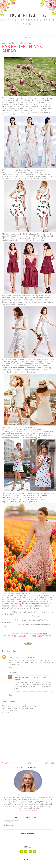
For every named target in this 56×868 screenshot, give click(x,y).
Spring (40, 637)
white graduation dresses (13, 368)
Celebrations (39, 636)
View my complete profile (28, 811)
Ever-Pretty (28, 600)
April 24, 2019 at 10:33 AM (23, 658)
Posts (7, 822)
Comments (9, 825)
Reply (11, 668)
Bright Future (29, 636)
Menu (28, 37)
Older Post (49, 763)
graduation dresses (29, 604)
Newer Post (7, 763)
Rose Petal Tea (28, 16)
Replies (13, 673)
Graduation (33, 637)
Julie (10, 658)
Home (28, 763)
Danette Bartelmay (22, 677)
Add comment (9, 702)
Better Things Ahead (16, 636)
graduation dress (16, 174)
